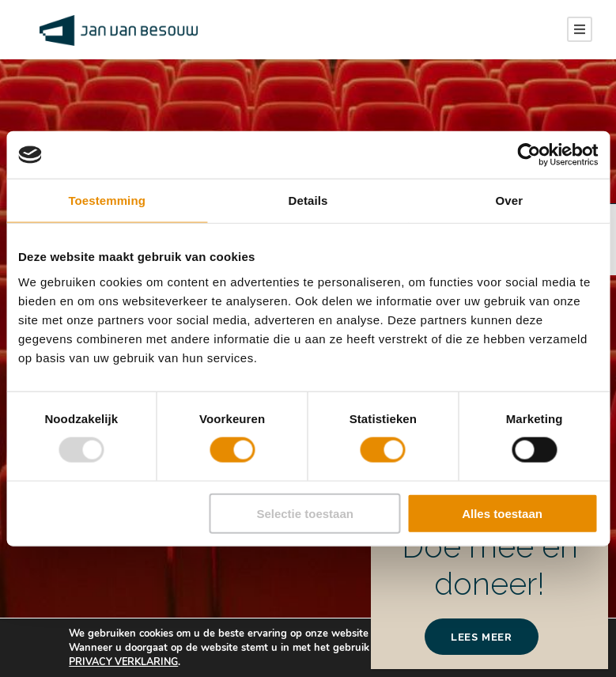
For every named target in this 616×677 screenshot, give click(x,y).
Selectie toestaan (305, 513)
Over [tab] (510, 200)
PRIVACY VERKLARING (127, 662)
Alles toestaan (502, 513)
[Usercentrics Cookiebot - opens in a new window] (529, 155)
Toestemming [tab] (107, 200)
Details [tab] (308, 200)
